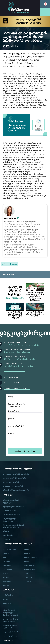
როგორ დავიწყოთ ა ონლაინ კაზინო (10, 620)
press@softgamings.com (15, 356)
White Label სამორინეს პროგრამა (16, 474)
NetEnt (26, 549)
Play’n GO (6, 553)
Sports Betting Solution (11, 515)
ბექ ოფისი (6, 539)
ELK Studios (28, 577)
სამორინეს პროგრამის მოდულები (16, 490)
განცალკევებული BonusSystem (9, 520)
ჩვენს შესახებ (8, 595)
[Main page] (20, 8)
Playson (27, 553)
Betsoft (5, 557)
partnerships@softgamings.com (18, 349)
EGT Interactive (30, 565)
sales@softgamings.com (15, 342)
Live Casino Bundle (10, 511)
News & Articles (9, 275)
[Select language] (45, 4)
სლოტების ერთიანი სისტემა (13, 507)
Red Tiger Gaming (31, 557)
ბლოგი (5, 599)
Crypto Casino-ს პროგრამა (13, 486)
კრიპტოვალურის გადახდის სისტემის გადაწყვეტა (13, 526)
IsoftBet (6, 573)
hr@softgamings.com (13, 363)
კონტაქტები (7, 603)
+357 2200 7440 (11, 377)
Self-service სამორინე (11, 482)
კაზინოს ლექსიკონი (10, 636)
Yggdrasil (6, 561)
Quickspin (28, 573)
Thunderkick (7, 569)
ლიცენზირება (8, 535)
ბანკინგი (6, 531)
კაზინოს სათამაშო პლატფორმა (9, 627)
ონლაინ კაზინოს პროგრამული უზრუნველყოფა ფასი (11, 613)
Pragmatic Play (29, 569)
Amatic (26, 561)
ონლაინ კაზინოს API (10, 632)
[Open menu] (45, 12)
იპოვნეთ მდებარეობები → (17, 388)
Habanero (6, 585)
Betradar (6, 577)
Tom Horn (27, 581)
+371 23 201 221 (12, 383)
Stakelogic (7, 581)
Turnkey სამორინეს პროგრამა (14, 478)
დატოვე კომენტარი (9, 264)
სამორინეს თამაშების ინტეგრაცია (11, 502)
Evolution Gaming (9, 549)
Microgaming (8, 565)
